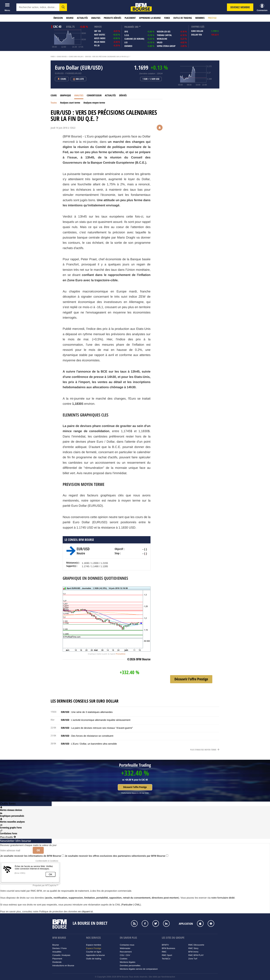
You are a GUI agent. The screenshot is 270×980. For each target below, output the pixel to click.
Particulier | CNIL (131, 905)
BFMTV (165, 945)
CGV (128, 955)
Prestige (212, 18)
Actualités (82, 18)
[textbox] (38, 7)
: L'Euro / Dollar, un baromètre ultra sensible (89, 744)
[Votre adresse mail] (15, 850)
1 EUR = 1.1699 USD (151, 79)
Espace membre (94, 945)
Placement (130, 18)
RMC (164, 952)
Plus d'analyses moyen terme (205, 750)
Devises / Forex (59, 948)
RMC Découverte (196, 945)
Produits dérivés (113, 18)
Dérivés (123, 96)
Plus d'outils (8, 837)
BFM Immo (193, 952)
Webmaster (125, 948)
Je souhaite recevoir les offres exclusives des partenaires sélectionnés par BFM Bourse (116, 856)
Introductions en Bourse (63, 966)
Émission (58, 18)
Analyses (96, 18)
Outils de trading (183, 18)
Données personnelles (130, 966)
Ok (38, 850)
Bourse (70, 18)
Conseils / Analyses (61, 955)
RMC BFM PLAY (196, 955)
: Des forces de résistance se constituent (87, 736)
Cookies (124, 959)
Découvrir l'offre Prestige (135, 787)
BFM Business (168, 948)
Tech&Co (166, 959)
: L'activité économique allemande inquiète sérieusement (96, 720)
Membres (200, 18)
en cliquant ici (85, 911)
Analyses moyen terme (94, 103)
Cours (54, 96)
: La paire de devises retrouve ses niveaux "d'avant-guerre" (97, 728)
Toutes (54, 103)
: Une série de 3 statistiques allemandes (87, 712)
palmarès (129, 27)
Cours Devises (62, 57)
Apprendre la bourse (150, 18)
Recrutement (126, 952)
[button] (63, 7)
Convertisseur (94, 96)
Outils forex (8, 804)
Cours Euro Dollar (76, 57)
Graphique (66, 96)
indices (98, 27)
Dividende (57, 962)
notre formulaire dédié (223, 898)
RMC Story (193, 948)
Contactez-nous (127, 945)
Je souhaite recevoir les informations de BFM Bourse (32, 856)
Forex (167, 18)
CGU (122, 955)
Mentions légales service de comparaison (139, 969)
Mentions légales (128, 962)
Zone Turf (193, 959)
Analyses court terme (70, 103)
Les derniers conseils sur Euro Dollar (85, 701)
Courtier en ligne (94, 952)
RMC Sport (167, 955)
